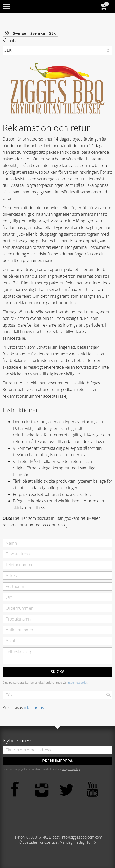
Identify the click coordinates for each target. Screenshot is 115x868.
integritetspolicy (77, 682)
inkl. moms (34, 707)
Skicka (58, 672)
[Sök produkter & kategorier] (58, 695)
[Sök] (109, 695)
